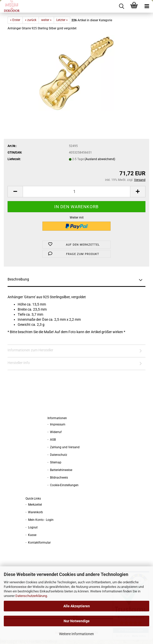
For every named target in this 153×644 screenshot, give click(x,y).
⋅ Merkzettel (34, 505)
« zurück (31, 20)
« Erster (15, 20)
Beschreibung (18, 279)
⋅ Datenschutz (57, 455)
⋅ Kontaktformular (38, 543)
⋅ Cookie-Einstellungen (63, 485)
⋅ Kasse (31, 535)
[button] (15, 192)
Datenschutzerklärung (31, 596)
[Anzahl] (76, 192)
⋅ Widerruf (55, 432)
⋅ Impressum (56, 424)
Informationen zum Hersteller (30, 350)
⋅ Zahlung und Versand (63, 447)
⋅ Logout (32, 527)
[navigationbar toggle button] (147, 6)
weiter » (46, 20)
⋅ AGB (52, 440)
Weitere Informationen (76, 634)
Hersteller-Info (19, 363)
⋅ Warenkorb (34, 512)
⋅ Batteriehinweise (60, 470)
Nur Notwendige (77, 621)
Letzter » (62, 20)
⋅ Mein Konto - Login (40, 520)
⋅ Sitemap (54, 462)
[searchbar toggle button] (121, 6)
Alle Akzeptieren (77, 606)
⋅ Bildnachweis (58, 478)
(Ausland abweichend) (100, 159)
